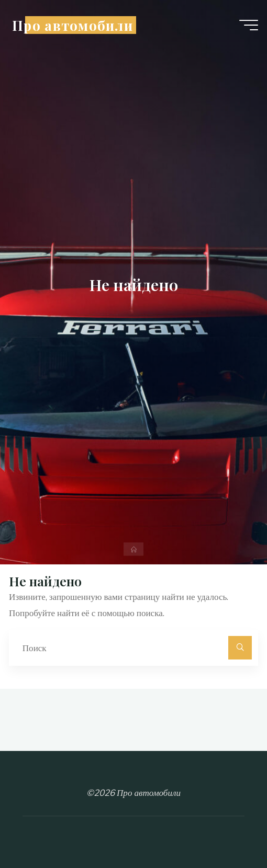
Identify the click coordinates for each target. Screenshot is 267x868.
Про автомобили (73, 25)
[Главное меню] (249, 25)
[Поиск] (240, 647)
